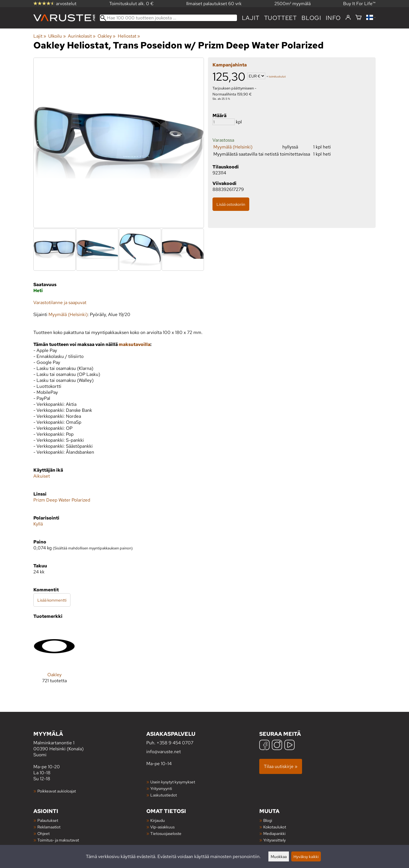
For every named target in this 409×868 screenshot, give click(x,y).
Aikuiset (42, 476)
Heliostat (129, 36)
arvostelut (55, 4)
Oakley (107, 36)
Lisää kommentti (52, 600)
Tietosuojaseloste (166, 833)
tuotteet (281, 18)
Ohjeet (43, 833)
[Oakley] (54, 659)
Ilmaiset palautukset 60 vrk (214, 4)
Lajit (251, 18)
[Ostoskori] (359, 18)
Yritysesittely (275, 840)
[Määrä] (224, 122)
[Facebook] (264, 746)
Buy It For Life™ (359, 4)
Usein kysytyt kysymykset (173, 782)
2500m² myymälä (292, 4)
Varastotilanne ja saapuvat (60, 302)
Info (333, 18)
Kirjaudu (158, 820)
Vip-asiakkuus (162, 827)
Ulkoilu (57, 36)
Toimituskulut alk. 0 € (131, 4)
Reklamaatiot (49, 827)
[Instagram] (277, 746)
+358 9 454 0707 (175, 743)
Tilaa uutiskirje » (281, 766)
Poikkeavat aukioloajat (57, 791)
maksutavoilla (134, 344)
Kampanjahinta (230, 65)
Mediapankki (274, 833)
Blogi (268, 820)
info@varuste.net (164, 752)
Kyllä (38, 524)
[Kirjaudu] (348, 18)
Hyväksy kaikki (306, 856)
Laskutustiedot (164, 795)
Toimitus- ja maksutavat (58, 840)
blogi (311, 18)
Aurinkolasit (82, 36)
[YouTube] (289, 746)
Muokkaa (279, 856)
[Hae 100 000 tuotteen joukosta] (168, 18)
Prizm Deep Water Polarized (62, 500)
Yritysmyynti (161, 788)
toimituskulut (277, 77)
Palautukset (48, 820)
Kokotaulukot (275, 827)
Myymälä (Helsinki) (233, 147)
